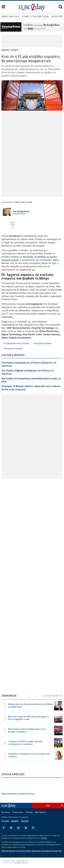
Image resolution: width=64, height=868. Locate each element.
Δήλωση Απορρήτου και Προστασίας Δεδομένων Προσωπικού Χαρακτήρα (31, 851)
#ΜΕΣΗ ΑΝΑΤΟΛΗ (10, 17)
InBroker (44, 838)
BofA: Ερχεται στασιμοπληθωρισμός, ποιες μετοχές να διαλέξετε (27, 730)
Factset (25, 821)
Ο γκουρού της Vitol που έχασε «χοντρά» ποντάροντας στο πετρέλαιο (25, 743)
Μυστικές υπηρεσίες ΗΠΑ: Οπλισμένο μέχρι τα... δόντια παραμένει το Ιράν (29, 718)
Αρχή (48, 805)
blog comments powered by (18, 794)
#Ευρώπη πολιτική (43, 343)
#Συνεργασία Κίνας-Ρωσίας (16, 343)
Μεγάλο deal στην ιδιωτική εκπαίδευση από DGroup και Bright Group (30, 706)
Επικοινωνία (18, 812)
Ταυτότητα (6, 812)
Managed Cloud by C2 (21, 863)
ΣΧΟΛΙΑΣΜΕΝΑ (53, 696)
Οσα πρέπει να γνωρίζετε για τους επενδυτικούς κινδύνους (29, 755)
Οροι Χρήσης (40, 812)
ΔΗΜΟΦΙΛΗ (9, 696)
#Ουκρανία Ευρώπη (13, 348)
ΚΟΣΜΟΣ (15, 50)
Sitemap (29, 812)
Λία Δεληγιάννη (21, 211)
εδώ (31, 29)
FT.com (5, 821)
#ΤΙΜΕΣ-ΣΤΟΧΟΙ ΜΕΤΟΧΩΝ (35, 17)
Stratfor (15, 821)
